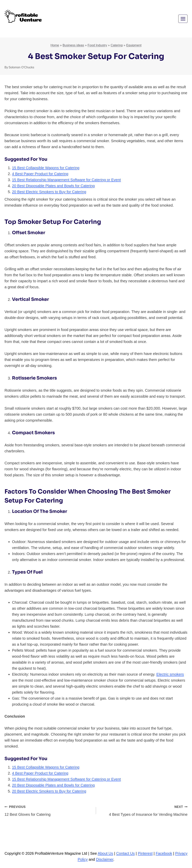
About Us (105, 853)
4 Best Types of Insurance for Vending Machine (144, 810)
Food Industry (97, 45)
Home (55, 45)
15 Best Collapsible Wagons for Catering (46, 168)
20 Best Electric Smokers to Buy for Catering (49, 192)
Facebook (164, 853)
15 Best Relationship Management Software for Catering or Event (66, 180)
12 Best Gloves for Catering (48, 810)
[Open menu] (183, 19)
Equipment (134, 45)
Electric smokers (170, 674)
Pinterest (145, 853)
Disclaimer (105, 859)
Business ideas (73, 45)
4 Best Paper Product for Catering (40, 174)
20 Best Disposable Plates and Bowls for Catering (53, 186)
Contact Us (126, 853)
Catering (117, 45)
